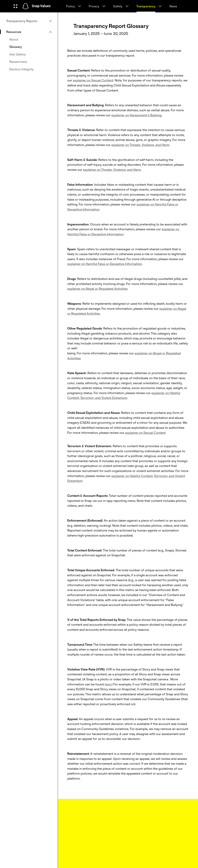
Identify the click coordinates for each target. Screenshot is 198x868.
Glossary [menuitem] (16, 47)
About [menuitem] (14, 39)
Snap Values (41, 6)
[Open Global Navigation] (15, 6)
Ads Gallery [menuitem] (17, 54)
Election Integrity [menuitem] (21, 69)
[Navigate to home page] (26, 6)
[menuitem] (29, 21)
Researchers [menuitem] (18, 62)
